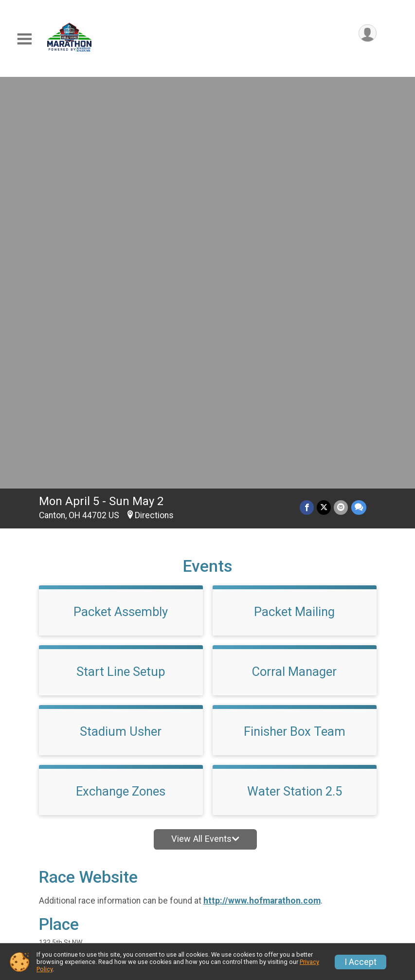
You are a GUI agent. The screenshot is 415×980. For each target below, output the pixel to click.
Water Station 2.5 (295, 387)
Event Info (239, 880)
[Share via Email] (341, 103)
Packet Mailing (294, 208)
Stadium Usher (121, 327)
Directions (154, 111)
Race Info (149, 880)
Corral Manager (294, 268)
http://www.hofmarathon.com (262, 497)
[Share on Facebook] (307, 103)
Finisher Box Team (295, 327)
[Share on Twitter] (324, 103)
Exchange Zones (121, 387)
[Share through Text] (359, 103)
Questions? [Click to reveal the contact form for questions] (79, 714)
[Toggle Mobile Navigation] (24, 39)
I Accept (361, 962)
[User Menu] (368, 33)
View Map (207, 807)
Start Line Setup (121, 268)
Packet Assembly (121, 208)
